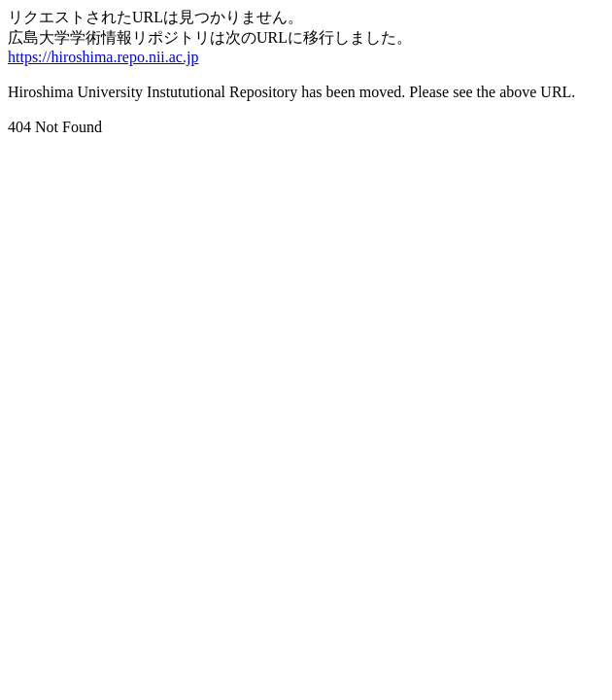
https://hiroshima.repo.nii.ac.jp (103, 57)
